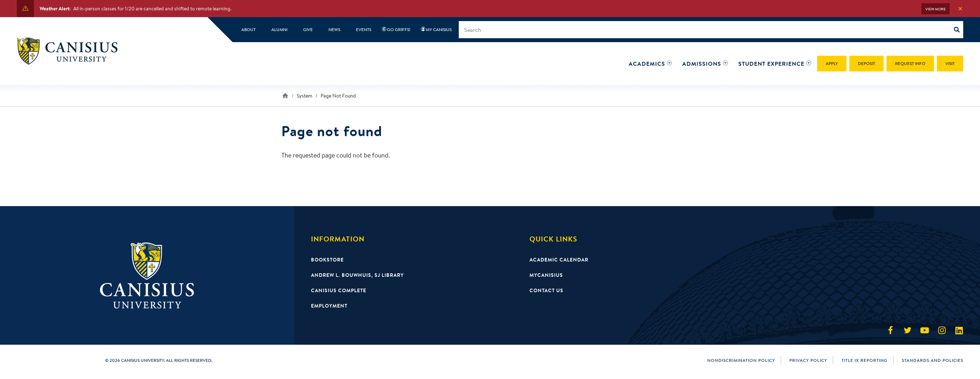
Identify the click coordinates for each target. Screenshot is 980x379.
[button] (647, 64)
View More (936, 9)
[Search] (959, 30)
